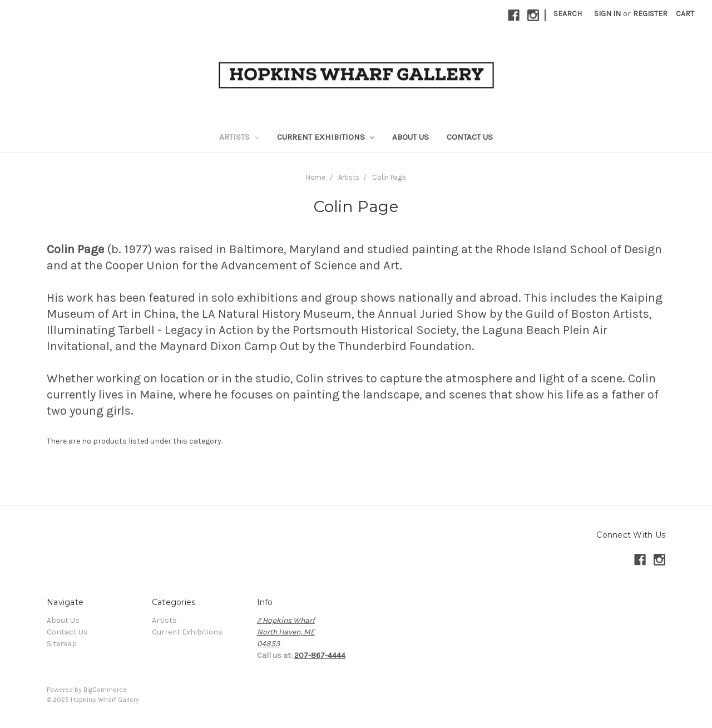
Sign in (607, 14)
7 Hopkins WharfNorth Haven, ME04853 (286, 632)
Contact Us (470, 137)
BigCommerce (105, 690)
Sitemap (62, 644)
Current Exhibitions (326, 137)
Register (650, 14)
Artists (239, 137)
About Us (411, 137)
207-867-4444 (320, 655)
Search (568, 14)
